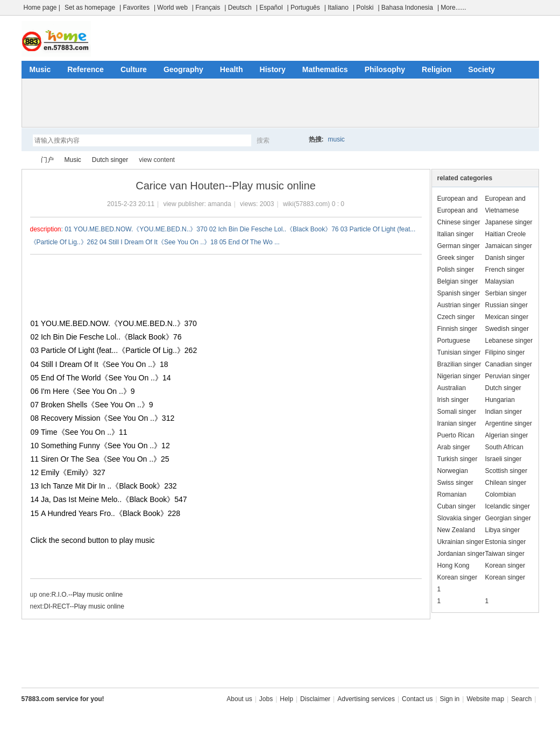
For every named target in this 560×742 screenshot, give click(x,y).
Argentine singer (509, 423)
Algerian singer (507, 435)
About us (239, 699)
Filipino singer (505, 352)
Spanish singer (459, 293)
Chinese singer (459, 222)
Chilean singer (506, 483)
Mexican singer (507, 317)
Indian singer (504, 412)
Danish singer (505, 258)
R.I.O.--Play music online (87, 595)
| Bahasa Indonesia (405, 8)
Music (40, 69)
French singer (505, 270)
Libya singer (503, 530)
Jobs (266, 699)
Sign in (450, 699)
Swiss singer (455, 483)
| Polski (363, 8)
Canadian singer (509, 364)
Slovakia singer (459, 518)
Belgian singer (458, 281)
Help (286, 699)
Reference (86, 69)
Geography (183, 69)
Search (521, 699)
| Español (270, 8)
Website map (485, 699)
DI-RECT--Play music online (84, 606)
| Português (304, 8)
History (273, 69)
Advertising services (366, 699)
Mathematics (325, 69)
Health (232, 69)
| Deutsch (238, 8)
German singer (459, 246)
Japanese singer (509, 222)
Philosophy (385, 69)
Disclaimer (315, 699)
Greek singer (456, 258)
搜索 (263, 140)
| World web (171, 8)
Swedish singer (507, 329)
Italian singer (456, 234)
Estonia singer (506, 542)
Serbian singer (506, 293)
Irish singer (453, 400)
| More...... (452, 8)
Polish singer (456, 270)
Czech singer (456, 317)
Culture (134, 69)
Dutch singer (110, 160)
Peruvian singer (508, 376)
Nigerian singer (459, 376)
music (336, 139)
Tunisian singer (459, 352)
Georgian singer (508, 518)
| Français (206, 8)
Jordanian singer (461, 554)
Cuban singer (456, 506)
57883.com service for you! (63, 699)
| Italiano (336, 8)
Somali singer (457, 412)
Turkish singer (458, 459)
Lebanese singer (509, 341)
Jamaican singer (509, 246)
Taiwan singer (505, 554)
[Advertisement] (280, 103)
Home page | (42, 8)
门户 (47, 160)
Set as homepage (90, 8)
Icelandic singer (508, 506)
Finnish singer (458, 329)
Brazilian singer (459, 364)
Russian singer (506, 305)
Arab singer (454, 447)
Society (481, 69)
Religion (437, 69)
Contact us (417, 699)
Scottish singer (506, 471)
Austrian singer (459, 305)
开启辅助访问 (536, 8)
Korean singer (505, 566)
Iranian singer (457, 423)
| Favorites (134, 8)
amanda (219, 204)
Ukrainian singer (461, 542)
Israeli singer (504, 459)
